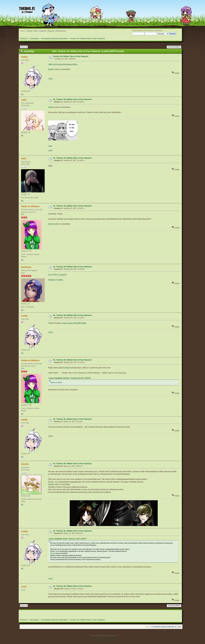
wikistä (67, 368)
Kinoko (25, 464)
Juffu (24, 100)
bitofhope (26, 267)
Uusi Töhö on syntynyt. (58, 275)
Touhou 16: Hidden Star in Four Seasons (71, 56)
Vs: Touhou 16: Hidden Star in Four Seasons (72, 99)
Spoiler (51, 69)
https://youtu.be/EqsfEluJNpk (74, 323)
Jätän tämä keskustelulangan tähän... (63, 64)
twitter (50, 146)
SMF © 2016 (102, 638)
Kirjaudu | (51, 31)
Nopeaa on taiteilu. (56, 280)
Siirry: (148, 627)
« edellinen (170, 44)
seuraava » (178, 44)
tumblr (50, 150)
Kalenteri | (43, 31)
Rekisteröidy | (61, 31)
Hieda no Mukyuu (30, 206)
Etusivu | (23, 31)
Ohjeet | (30, 31)
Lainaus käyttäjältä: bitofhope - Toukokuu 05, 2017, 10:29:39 (70, 378)
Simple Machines (113, 638)
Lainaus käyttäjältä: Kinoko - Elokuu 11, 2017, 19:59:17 (68, 539)
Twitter (50, 79)
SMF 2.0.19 (93, 638)
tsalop (24, 57)
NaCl (24, 158)
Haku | (36, 31)
